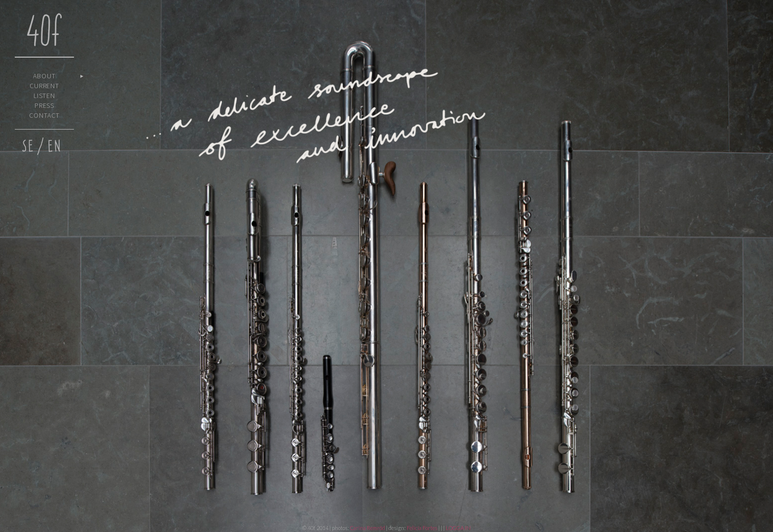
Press (45, 105)
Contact (44, 115)
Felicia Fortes (422, 528)
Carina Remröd (368, 528)
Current (45, 86)
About (44, 76)
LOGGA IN (458, 528)
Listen (45, 96)
